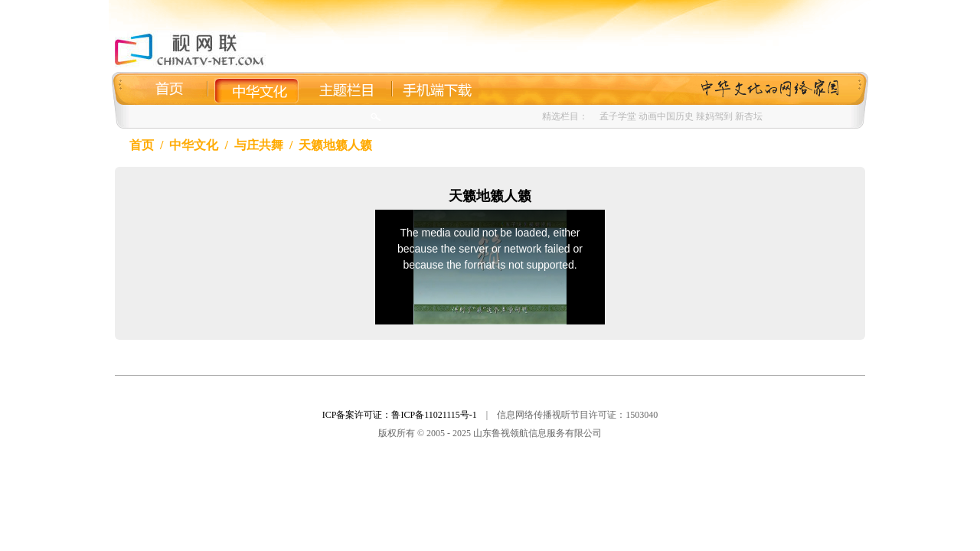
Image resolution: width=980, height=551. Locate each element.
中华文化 (194, 145)
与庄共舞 (259, 145)
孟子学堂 (618, 116)
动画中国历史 (666, 116)
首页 (142, 145)
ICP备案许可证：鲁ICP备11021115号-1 (400, 415)
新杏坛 (749, 116)
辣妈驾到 (714, 116)
